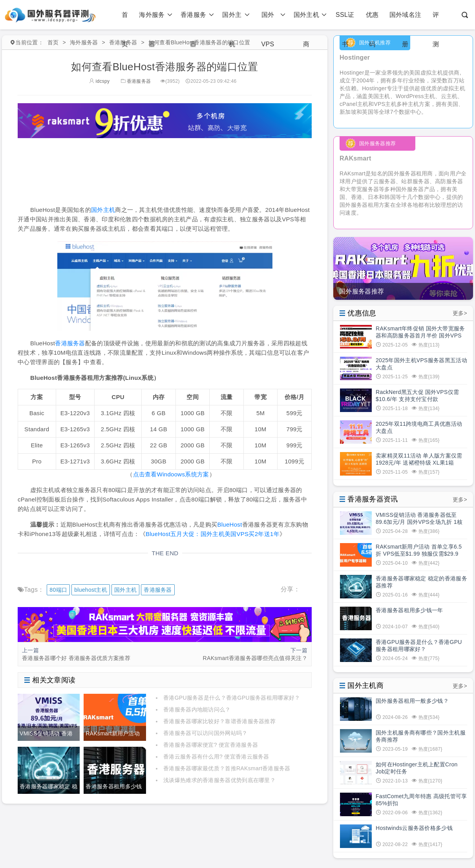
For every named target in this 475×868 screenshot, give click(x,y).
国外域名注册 (406, 20)
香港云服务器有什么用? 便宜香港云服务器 (216, 757)
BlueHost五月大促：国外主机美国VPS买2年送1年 (213, 534)
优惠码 (372, 20)
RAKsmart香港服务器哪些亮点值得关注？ (255, 658)
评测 (436, 20)
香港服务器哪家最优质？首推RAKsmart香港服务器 (227, 768)
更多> (460, 313)
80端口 (58, 590)
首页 (125, 20)
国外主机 (236, 15)
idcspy (100, 81)
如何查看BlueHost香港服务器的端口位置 (199, 42)
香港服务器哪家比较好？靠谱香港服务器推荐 (219, 721)
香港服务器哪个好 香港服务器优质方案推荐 (76, 658)
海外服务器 (156, 15)
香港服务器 (197, 15)
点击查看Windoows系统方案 (171, 474)
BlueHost (229, 524)
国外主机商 (310, 15)
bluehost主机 (91, 590)
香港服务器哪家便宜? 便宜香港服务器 (211, 745)
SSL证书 (345, 20)
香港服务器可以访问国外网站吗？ (206, 733)
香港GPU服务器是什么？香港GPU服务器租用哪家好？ (232, 698)
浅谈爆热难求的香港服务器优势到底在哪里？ (219, 780)
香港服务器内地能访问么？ (197, 709)
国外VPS (273, 15)
